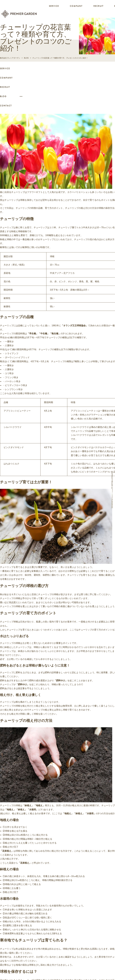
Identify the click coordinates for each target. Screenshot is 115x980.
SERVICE (54, 6)
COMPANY (76, 6)
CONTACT (6, 105)
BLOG (3, 96)
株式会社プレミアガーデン (10, 58)
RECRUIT (99, 6)
